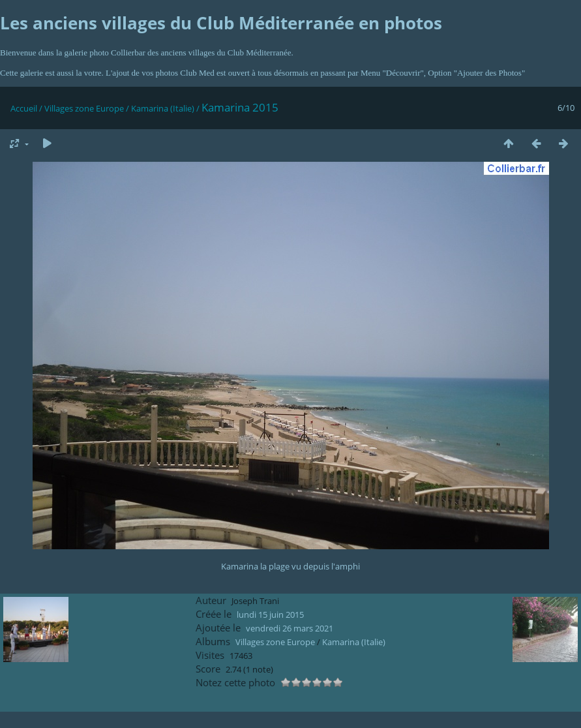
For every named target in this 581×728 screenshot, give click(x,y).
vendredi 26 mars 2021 (290, 628)
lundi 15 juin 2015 (270, 614)
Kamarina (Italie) (163, 108)
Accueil (24, 108)
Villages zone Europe (84, 108)
